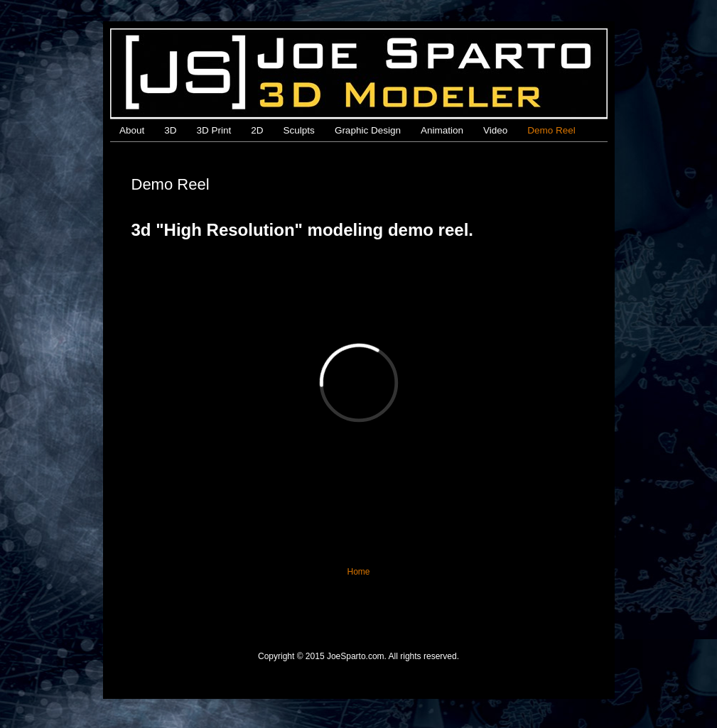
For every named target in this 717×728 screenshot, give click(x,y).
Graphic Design (368, 130)
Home (358, 572)
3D (170, 130)
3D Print (214, 130)
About (132, 130)
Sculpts (299, 130)
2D (257, 130)
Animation (442, 130)
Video (495, 130)
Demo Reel (551, 130)
